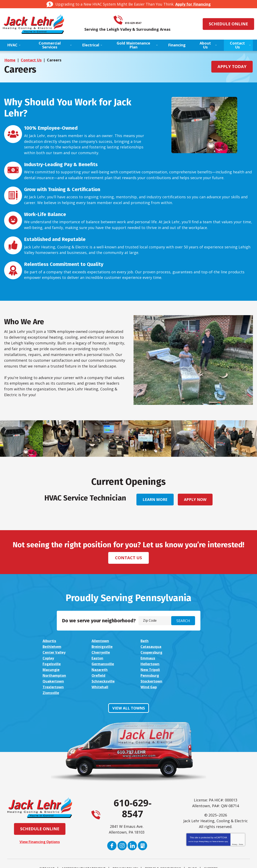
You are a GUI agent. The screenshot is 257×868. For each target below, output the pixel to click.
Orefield (195, 664)
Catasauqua (102, 647)
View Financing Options (40, 825)
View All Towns (129, 691)
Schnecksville (151, 670)
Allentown (100, 641)
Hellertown (150, 658)
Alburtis (50, 641)
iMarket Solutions (106, 861)
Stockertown (200, 670)
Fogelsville (52, 658)
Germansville (103, 658)
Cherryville (198, 647)
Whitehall (100, 676)
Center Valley (152, 647)
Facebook (112, 829)
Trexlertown (54, 676)
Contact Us (31, 60)
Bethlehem (198, 641)
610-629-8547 (134, 20)
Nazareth (51, 664)
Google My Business (143, 829)
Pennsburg (52, 670)
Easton (146, 653)
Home (10, 60)
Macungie (197, 658)
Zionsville (196, 676)
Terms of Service (218, 825)
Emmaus (195, 653)
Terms (241, 827)
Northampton (152, 664)
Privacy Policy (204, 825)
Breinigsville (54, 647)
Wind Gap (148, 676)
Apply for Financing (193, 4)
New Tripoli (102, 664)
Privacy (235, 827)
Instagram (122, 829)
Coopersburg (55, 653)
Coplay (97, 653)
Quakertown (103, 670)
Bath (144, 641)
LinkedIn (132, 829)
